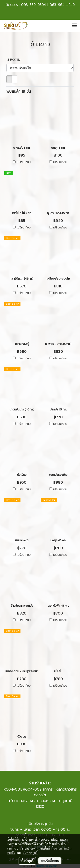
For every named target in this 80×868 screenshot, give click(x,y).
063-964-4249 (62, 5)
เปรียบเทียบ (24, 162)
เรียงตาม (16, 59)
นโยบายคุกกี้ (30, 853)
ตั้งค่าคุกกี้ (27, 861)
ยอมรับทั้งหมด (50, 861)
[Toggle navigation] (74, 26)
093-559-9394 (33, 5)
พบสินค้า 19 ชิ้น (19, 91)
